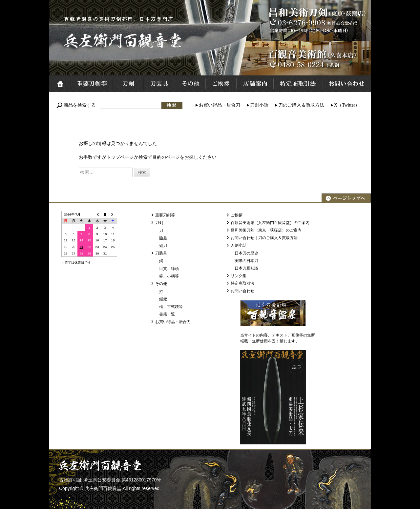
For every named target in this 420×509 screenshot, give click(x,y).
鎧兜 (163, 299)
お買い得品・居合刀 (220, 105)
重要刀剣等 (92, 84)
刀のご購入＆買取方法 (301, 105)
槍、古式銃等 (171, 307)
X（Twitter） (347, 105)
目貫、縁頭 (169, 269)
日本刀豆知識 (246, 268)
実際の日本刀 (246, 261)
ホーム (60, 84)
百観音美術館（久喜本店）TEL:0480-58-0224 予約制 (317, 58)
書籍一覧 (167, 314)
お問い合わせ (346, 84)
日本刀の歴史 (246, 253)
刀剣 (128, 84)
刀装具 (159, 84)
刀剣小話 (259, 105)
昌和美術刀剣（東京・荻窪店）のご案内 (266, 230)
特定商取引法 (298, 84)
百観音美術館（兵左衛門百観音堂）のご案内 (270, 223)
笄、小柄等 (169, 276)
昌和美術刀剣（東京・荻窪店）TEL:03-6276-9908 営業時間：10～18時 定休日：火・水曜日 (317, 20)
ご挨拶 (220, 84)
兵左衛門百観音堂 (123, 41)
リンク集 (239, 276)
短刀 (163, 246)
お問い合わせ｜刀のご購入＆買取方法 (264, 238)
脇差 (163, 238)
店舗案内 (254, 84)
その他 (190, 84)
